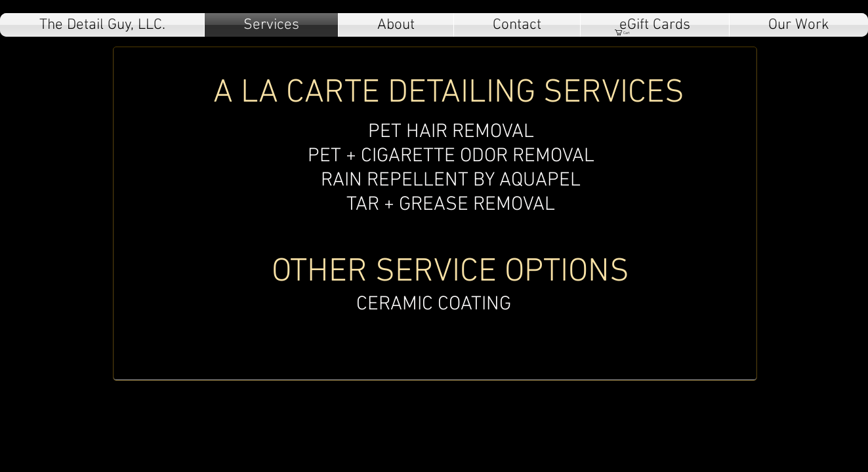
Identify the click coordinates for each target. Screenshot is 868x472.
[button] (626, 32)
